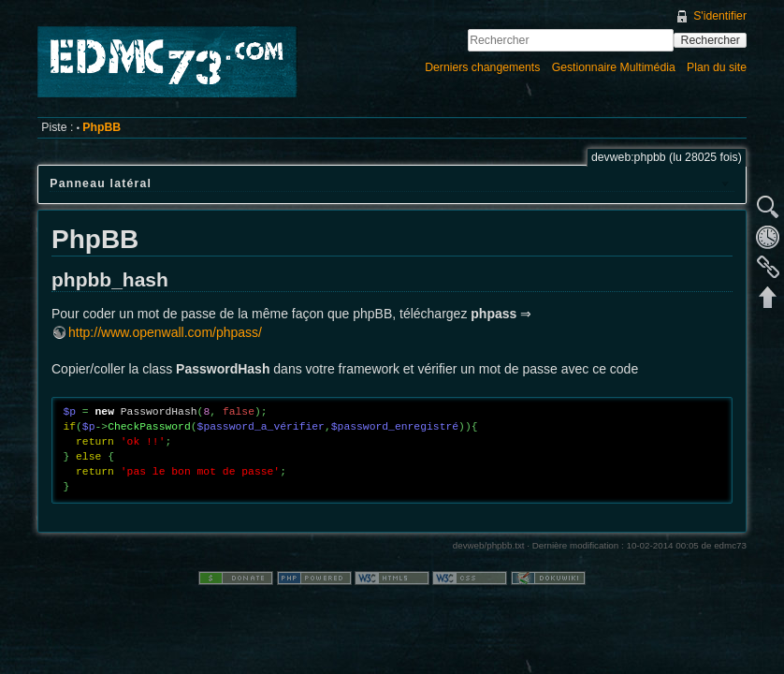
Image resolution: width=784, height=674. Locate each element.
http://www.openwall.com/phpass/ (165, 332)
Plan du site (717, 67)
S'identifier (720, 16)
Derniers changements (482, 67)
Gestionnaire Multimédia (614, 67)
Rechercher (711, 40)
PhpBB (102, 127)
